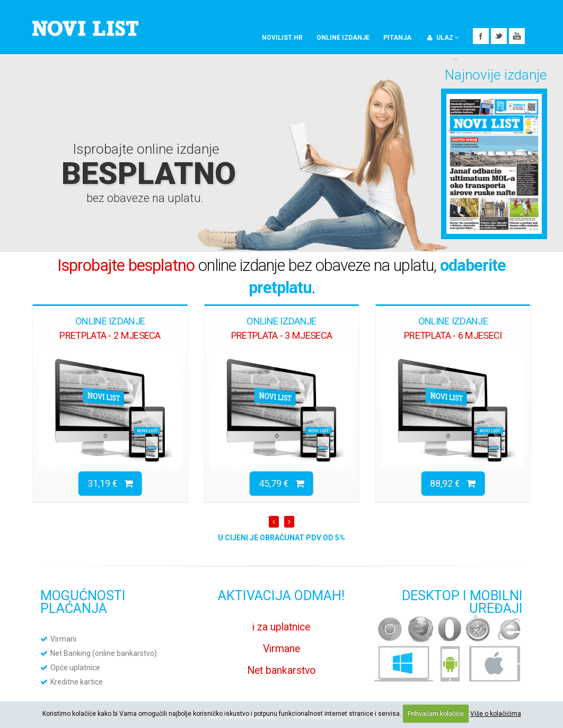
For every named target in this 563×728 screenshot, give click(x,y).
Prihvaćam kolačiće (436, 714)
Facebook (481, 36)
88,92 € (453, 483)
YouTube (517, 36)
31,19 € (110, 483)
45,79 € (281, 483)
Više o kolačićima (496, 714)
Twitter (499, 36)
